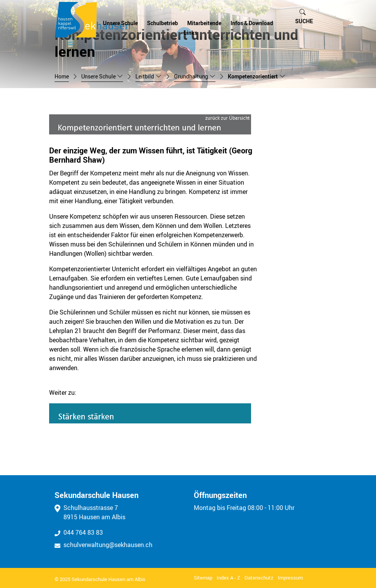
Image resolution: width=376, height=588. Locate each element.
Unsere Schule (120, 23)
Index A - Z (228, 578)
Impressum (290, 578)
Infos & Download (252, 23)
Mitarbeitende (204, 23)
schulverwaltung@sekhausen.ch (103, 545)
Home (62, 76)
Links (191, 33)
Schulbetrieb (162, 23)
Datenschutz (259, 578)
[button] (304, 17)
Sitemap (203, 578)
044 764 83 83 (79, 532)
